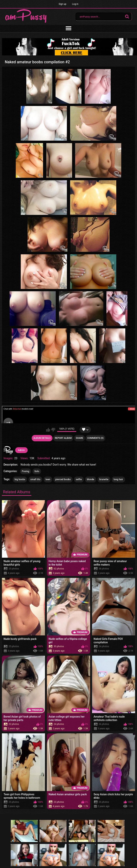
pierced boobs (63, 479)
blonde (91, 479)
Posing (26, 471)
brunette (104, 479)
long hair (118, 479)
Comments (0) (95, 438)
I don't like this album (53, 430)
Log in (75, 4)
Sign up (62, 4)
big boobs (20, 479)
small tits (35, 479)
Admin (21, 450)
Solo (37, 471)
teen (48, 479)
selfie (79, 479)
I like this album (48, 430)
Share (80, 438)
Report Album (63, 438)
